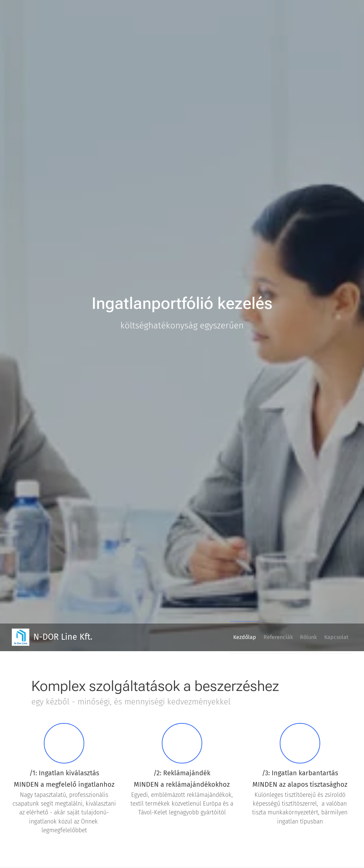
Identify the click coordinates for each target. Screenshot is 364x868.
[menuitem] (228, 637)
